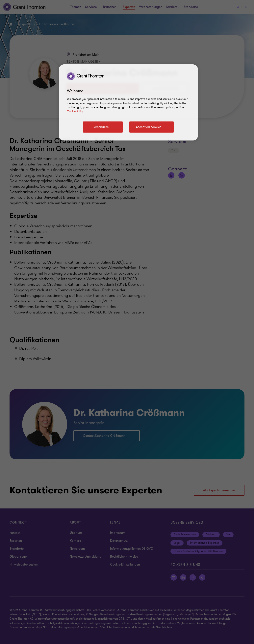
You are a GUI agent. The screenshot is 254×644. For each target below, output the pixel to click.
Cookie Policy (75, 111)
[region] (128, 102)
